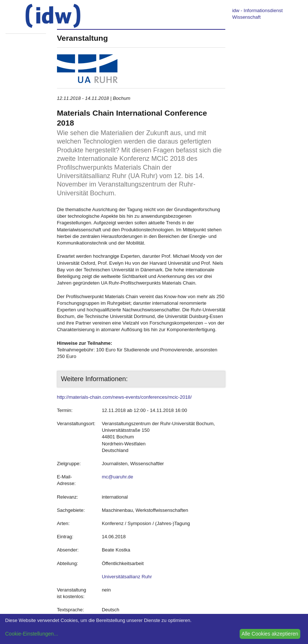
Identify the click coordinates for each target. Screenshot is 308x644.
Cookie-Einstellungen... (32, 634)
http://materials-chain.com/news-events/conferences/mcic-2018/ (124, 397)
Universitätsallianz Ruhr (127, 577)
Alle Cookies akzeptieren (270, 634)
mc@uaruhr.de (117, 477)
